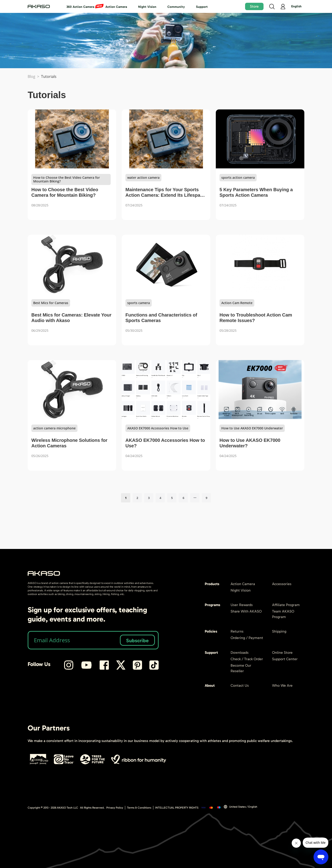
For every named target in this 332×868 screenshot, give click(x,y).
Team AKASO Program (283, 614)
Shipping (279, 631)
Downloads (240, 652)
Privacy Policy (115, 808)
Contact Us (240, 685)
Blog (31, 76)
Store (254, 6)
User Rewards (242, 605)
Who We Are (282, 685)
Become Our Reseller (241, 668)
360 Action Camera (80, 7)
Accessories (282, 584)
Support (202, 7)
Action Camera (116, 7)
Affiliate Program (286, 605)
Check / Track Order (247, 659)
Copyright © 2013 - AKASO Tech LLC (53, 808)
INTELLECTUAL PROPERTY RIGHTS (177, 808)
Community (176, 7)
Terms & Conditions (139, 808)
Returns (237, 631)
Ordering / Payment (247, 638)
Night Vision (147, 7)
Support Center (285, 659)
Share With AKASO (246, 611)
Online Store (282, 652)
